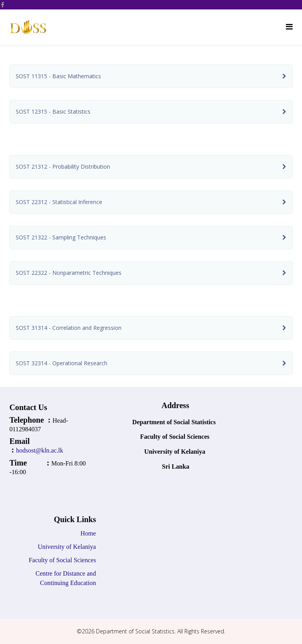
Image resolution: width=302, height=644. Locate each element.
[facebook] (3, 5)
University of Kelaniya (67, 547)
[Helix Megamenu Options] (289, 27)
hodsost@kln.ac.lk (41, 450)
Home (88, 533)
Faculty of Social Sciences (62, 560)
